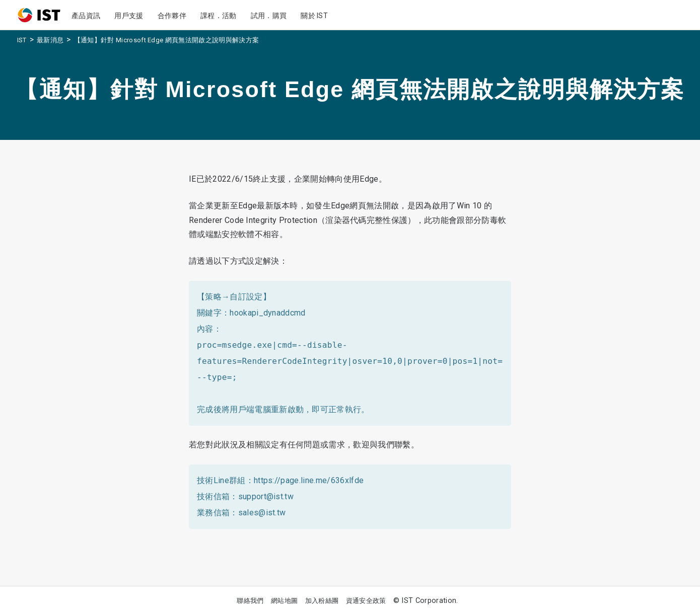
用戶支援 (129, 16)
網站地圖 (284, 601)
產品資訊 (86, 16)
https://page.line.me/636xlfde (309, 480)
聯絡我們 (250, 601)
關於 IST (314, 16)
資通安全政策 (366, 601)
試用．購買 (269, 16)
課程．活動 (219, 16)
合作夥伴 (172, 16)
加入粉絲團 (322, 601)
